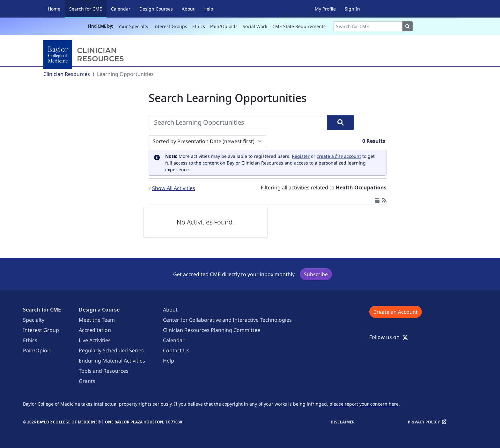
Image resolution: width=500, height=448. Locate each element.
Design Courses (156, 9)
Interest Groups (170, 26)
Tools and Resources (104, 371)
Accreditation (95, 330)
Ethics (199, 26)
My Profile (325, 9)
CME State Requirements (299, 26)
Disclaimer (343, 422)
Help (208, 9)
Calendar (121, 9)
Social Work (255, 26)
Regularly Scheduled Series (111, 350)
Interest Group (41, 330)
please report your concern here (364, 404)
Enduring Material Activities (112, 361)
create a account (339, 156)
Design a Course (99, 310)
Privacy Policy (424, 422)
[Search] (368, 26)
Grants (87, 381)
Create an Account (396, 312)
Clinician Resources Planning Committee (212, 330)
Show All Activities (174, 188)
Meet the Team (97, 320)
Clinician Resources (67, 74)
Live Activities (95, 340)
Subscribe (316, 274)
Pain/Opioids (224, 26)
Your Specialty (133, 26)
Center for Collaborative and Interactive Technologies (227, 320)
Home (54, 9)
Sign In (352, 9)
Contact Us (176, 350)
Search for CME (88, 8)
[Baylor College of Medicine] (85, 55)
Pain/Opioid (37, 350)
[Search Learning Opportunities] (238, 122)
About (188, 9)
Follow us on (389, 337)
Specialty (34, 320)
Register (301, 156)
